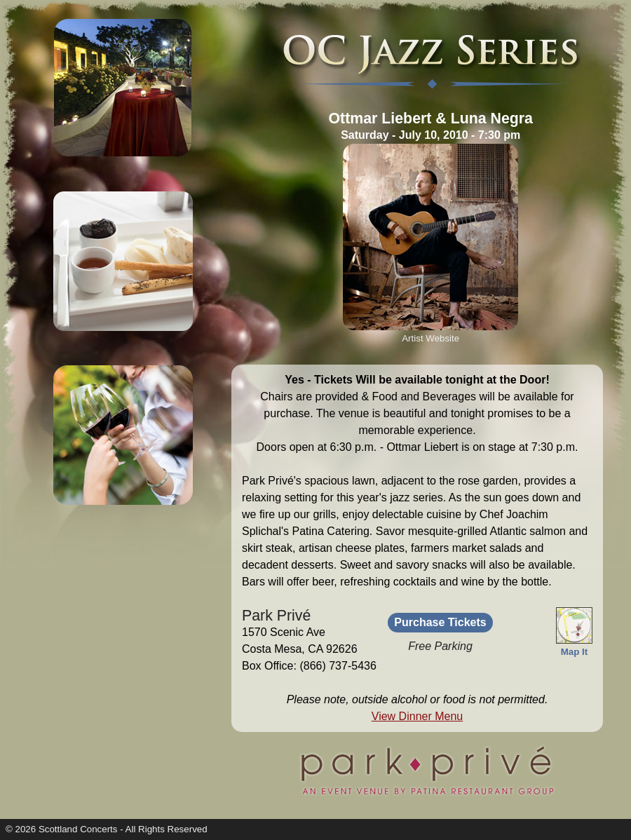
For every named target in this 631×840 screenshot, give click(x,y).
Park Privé (276, 616)
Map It (574, 646)
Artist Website (430, 338)
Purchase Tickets (440, 622)
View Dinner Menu (417, 716)
